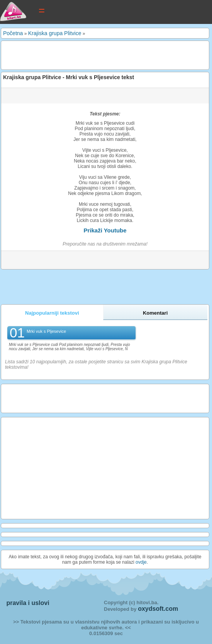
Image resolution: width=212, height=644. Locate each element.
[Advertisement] (93, 54)
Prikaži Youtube (105, 230)
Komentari (155, 313)
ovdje (141, 562)
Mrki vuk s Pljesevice (46, 331)
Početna (13, 33)
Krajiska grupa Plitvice (55, 33)
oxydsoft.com (158, 609)
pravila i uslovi (28, 603)
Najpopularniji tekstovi (52, 313)
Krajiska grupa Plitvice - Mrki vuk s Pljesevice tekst (69, 77)
